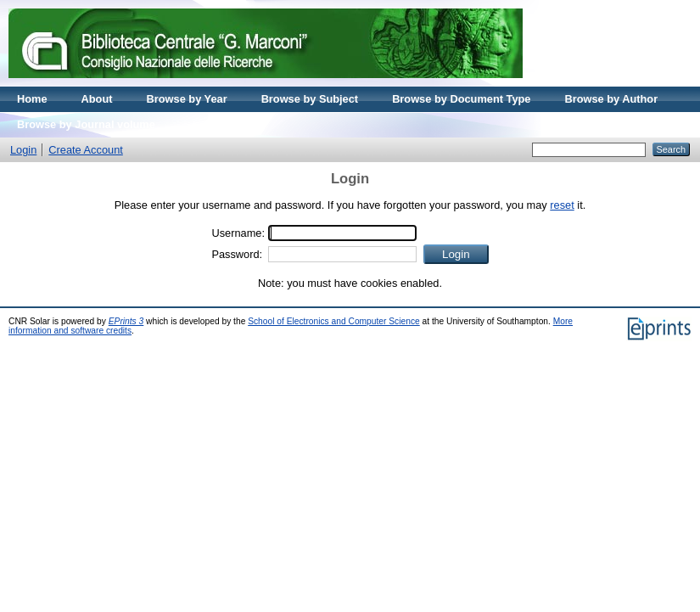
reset (562, 205)
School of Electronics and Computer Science (334, 321)
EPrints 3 (126, 321)
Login (23, 150)
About (97, 99)
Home (32, 99)
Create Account (86, 150)
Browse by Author (611, 99)
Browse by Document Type (461, 99)
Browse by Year (187, 99)
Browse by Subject (310, 99)
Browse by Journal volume (86, 124)
